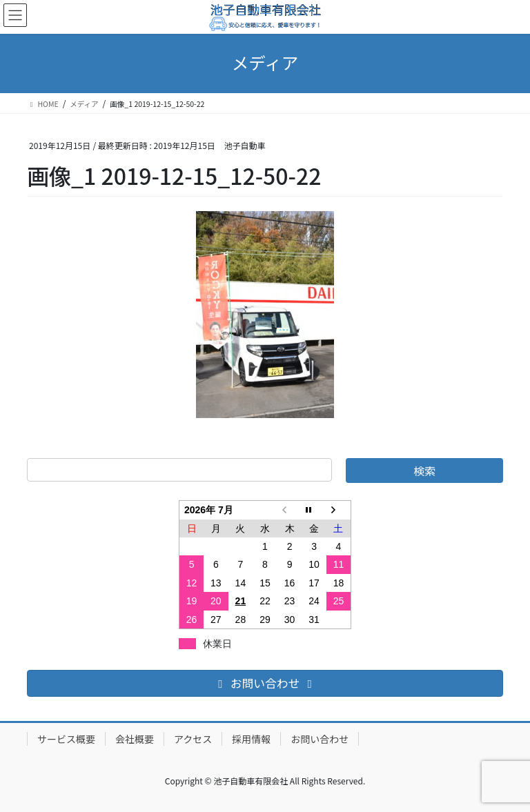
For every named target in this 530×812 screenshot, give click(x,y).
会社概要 (135, 739)
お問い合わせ (320, 739)
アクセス (193, 739)
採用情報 (251, 739)
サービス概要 (66, 739)
